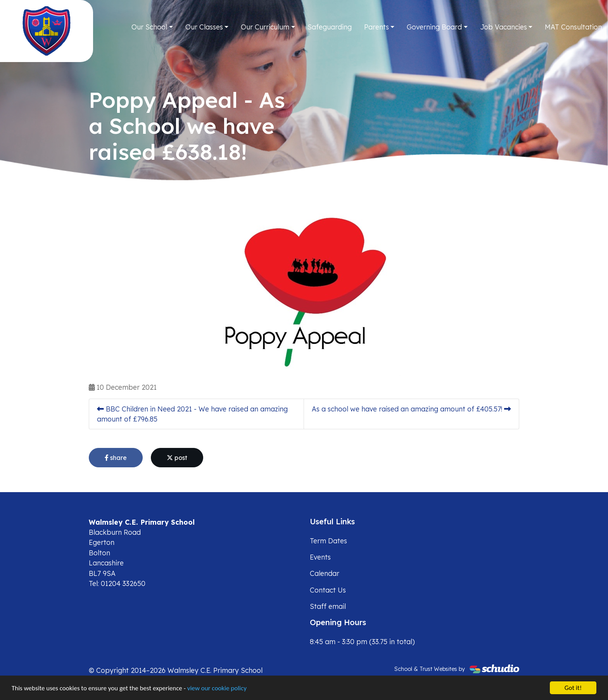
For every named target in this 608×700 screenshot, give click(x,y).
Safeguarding (330, 27)
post (177, 458)
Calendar (325, 573)
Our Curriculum (265, 27)
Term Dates (328, 541)
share (116, 458)
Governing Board (434, 27)
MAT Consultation (573, 27)
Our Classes (204, 27)
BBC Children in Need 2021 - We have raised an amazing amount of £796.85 (192, 414)
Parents (377, 27)
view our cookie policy (217, 689)
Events (320, 557)
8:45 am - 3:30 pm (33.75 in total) (362, 641)
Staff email (328, 606)
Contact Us (328, 590)
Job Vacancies (503, 27)
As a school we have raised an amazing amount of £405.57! (411, 409)
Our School (149, 27)
